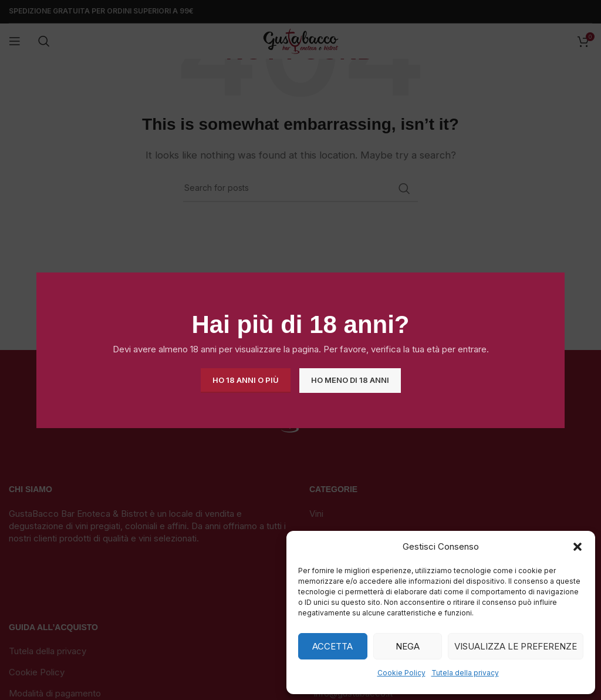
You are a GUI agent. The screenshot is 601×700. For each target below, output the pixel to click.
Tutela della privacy (465, 673)
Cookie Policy (401, 673)
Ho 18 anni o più (246, 380)
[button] (578, 547)
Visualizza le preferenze (516, 646)
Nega (408, 646)
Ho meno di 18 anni (350, 380)
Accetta (332, 646)
